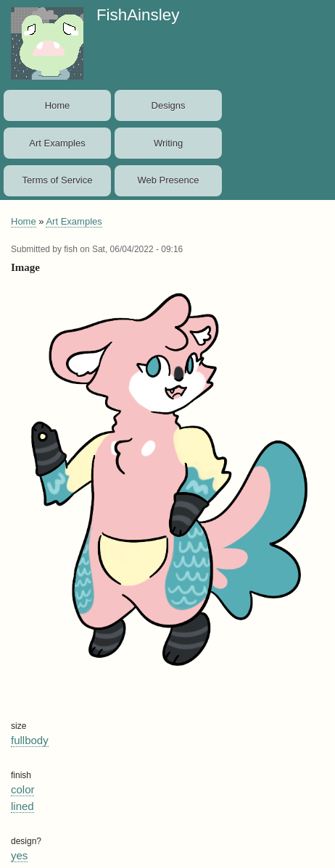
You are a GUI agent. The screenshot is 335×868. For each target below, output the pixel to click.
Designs (169, 105)
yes (19, 855)
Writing (168, 143)
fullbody (30, 740)
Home (58, 105)
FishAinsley (138, 15)
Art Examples (57, 143)
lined (22, 806)
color (22, 789)
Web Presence (169, 180)
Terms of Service (58, 180)
